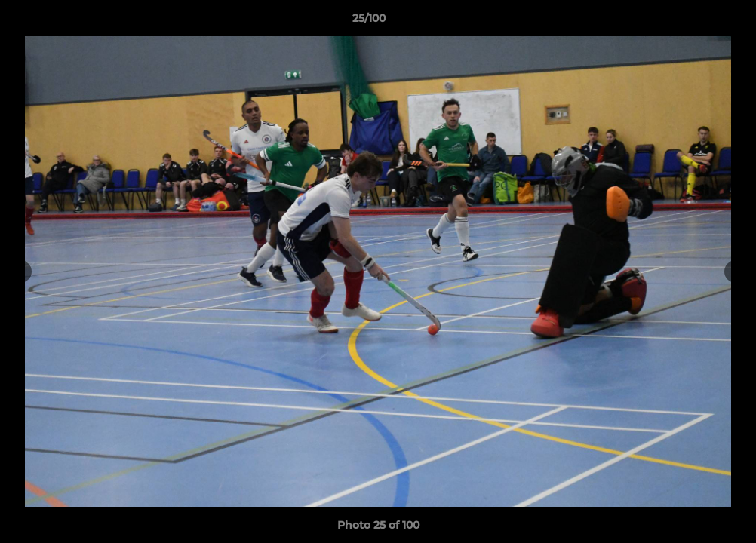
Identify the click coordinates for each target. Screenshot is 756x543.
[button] (693, 22)
